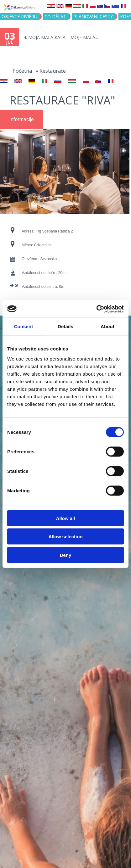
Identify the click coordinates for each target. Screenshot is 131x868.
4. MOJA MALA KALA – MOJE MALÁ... (61, 37)
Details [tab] (65, 326)
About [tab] (107, 326)
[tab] (22, 120)
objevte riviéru (19, 17)
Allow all (66, 518)
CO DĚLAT (55, 17)
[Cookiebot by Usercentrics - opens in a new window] (96, 309)
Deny (66, 555)
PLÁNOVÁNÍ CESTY (93, 17)
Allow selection (65, 537)
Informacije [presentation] (22, 119)
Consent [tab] (24, 326)
